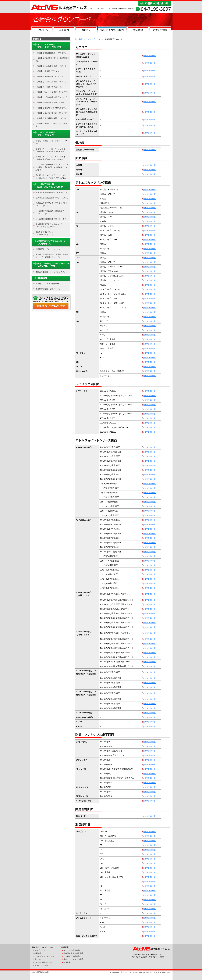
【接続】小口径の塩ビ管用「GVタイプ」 (52, 82)
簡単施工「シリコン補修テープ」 (49, 284)
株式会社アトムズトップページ (88, 39)
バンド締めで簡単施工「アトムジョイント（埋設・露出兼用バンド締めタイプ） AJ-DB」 (52, 167)
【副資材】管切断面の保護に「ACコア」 (52, 118)
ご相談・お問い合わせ (43, 962)
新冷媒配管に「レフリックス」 (48, 249)
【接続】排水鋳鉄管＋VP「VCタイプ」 (51, 76)
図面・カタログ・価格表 (112, 31)
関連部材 (67, 962)
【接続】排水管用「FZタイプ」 (48, 71)
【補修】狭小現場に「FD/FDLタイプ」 (51, 108)
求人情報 (138, 31)
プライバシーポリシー (43, 965)
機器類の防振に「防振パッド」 (48, 289)
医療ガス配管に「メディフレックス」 (51, 272)
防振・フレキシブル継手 (73, 959)
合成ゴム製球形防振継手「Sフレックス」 (52, 193)
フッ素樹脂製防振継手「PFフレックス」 (52, 219)
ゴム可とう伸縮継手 (72, 956)
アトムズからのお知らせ (44, 956)
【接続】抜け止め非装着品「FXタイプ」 (52, 66)
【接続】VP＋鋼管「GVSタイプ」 (49, 87)
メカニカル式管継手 (72, 950)
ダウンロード (150, 56)
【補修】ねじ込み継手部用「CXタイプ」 (52, 97)
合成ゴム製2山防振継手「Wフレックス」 (52, 198)
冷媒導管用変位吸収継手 (73, 953)
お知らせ (86, 31)
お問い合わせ (160, 31)
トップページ (42, 31)
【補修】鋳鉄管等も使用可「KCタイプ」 (52, 103)
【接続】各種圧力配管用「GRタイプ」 (51, 53)
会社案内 (64, 31)
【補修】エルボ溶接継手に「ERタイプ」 (52, 113)
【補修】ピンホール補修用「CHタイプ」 (52, 92)
